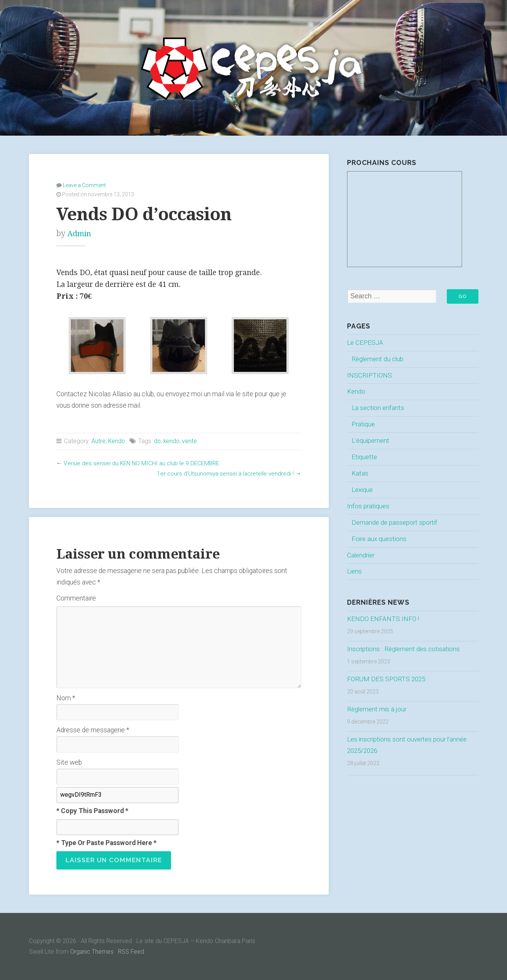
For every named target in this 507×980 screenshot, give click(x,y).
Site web (69, 762)
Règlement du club (379, 359)
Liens (355, 572)
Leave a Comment (84, 185)
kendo (173, 441)
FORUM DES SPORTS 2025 (387, 679)
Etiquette (365, 457)
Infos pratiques (369, 506)
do (158, 441)
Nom (66, 698)
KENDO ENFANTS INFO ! (384, 619)
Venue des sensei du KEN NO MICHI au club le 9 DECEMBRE (143, 463)
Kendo (117, 441)
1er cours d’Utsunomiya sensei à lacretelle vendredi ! (224, 473)
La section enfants (379, 408)
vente (191, 441)
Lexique (363, 490)
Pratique (364, 424)
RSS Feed (132, 952)
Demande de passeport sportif (395, 522)
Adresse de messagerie (93, 730)
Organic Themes (92, 952)
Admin (80, 233)
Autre (98, 441)
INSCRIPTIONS (370, 375)
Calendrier (361, 555)
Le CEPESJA (366, 343)
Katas (360, 474)
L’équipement (371, 441)
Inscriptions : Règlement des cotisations (405, 649)
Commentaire (76, 598)
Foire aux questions (380, 539)
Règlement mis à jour (378, 709)
